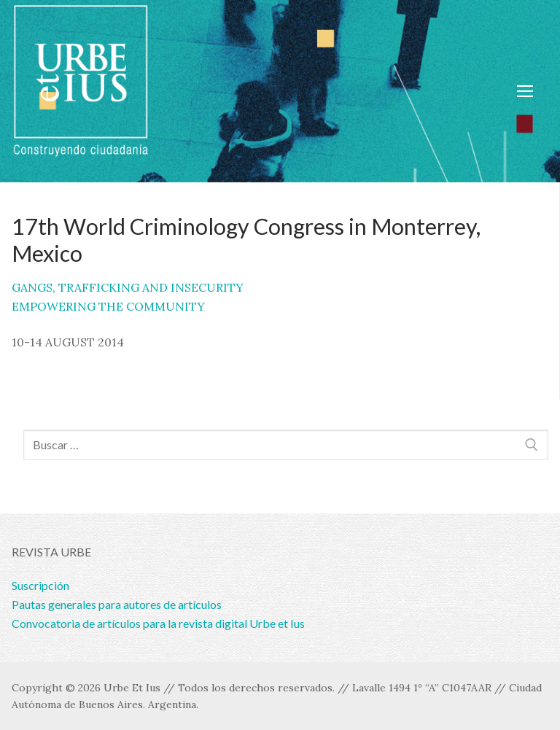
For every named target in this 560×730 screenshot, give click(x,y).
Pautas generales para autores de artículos (117, 604)
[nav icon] (525, 91)
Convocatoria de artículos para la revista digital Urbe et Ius (158, 623)
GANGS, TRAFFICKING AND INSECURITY (128, 287)
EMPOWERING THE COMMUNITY (108, 306)
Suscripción (40, 585)
